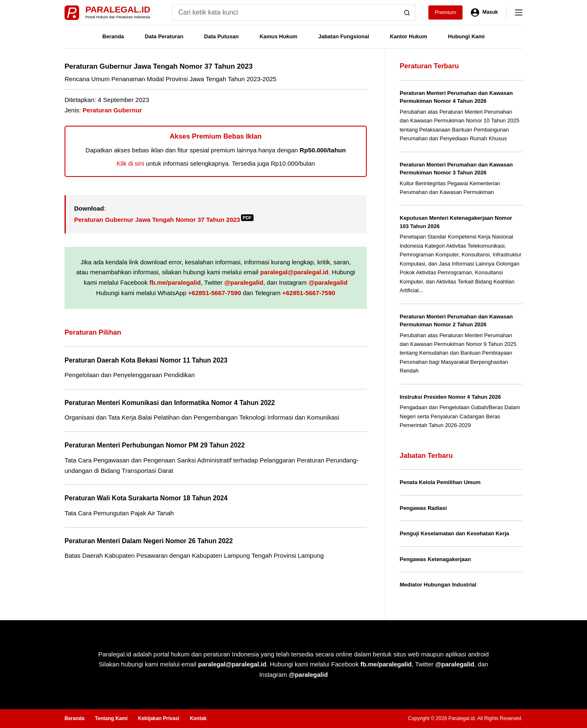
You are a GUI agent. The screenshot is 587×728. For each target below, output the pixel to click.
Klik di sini (131, 163)
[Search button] (407, 12)
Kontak (198, 718)
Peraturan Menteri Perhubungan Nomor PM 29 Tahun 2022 (155, 445)
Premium (445, 12)
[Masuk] (484, 12)
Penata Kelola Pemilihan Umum (440, 482)
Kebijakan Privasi (158, 718)
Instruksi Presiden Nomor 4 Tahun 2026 (450, 397)
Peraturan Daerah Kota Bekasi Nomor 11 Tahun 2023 (146, 360)
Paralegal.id (118, 9)
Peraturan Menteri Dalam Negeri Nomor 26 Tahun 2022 (149, 541)
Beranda (113, 36)
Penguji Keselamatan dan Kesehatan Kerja (454, 533)
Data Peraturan (164, 36)
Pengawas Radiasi (423, 508)
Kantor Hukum (409, 36)
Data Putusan (221, 36)
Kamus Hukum (278, 36)
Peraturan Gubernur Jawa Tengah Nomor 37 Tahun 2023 (164, 220)
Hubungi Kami (466, 36)
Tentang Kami (111, 718)
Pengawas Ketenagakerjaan (435, 559)
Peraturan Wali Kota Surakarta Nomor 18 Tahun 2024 (146, 498)
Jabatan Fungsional (343, 36)
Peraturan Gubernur (112, 110)
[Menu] (519, 12)
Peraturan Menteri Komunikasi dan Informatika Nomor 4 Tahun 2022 (170, 403)
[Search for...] (285, 12)
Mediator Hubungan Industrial (438, 585)
